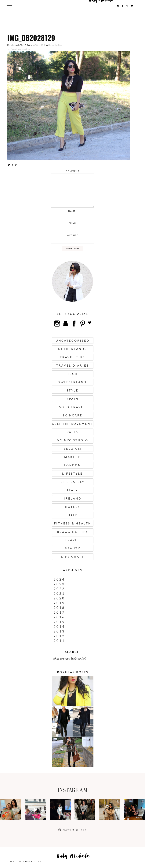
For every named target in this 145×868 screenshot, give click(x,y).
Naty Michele (74, 857)
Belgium (72, 449)
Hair (73, 515)
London (73, 465)
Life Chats (73, 557)
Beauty (73, 548)
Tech (72, 374)
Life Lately (72, 482)
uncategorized (73, 341)
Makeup (72, 457)
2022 (59, 589)
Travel (72, 540)
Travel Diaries (73, 365)
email (73, 223)
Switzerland (72, 382)
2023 (59, 584)
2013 (59, 631)
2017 (59, 612)
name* (72, 211)
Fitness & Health (73, 523)
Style (72, 390)
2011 (59, 641)
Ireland (73, 498)
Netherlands (72, 349)
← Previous (14, 49)
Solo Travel (72, 407)
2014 (59, 627)
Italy (73, 490)
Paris (72, 432)
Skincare (72, 415)
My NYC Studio (73, 440)
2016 (59, 617)
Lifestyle (72, 473)
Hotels (73, 507)
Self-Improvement (73, 424)
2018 (59, 608)
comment (72, 171)
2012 (59, 636)
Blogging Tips (73, 532)
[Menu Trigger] (10, 5)
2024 (59, 579)
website (72, 235)
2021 (59, 593)
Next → (26, 49)
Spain (73, 399)
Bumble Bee (55, 45)
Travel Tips (72, 357)
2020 (59, 598)
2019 (59, 603)
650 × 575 (39, 45)
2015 (59, 622)
